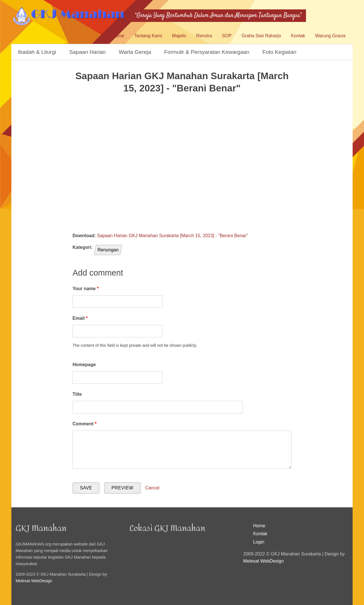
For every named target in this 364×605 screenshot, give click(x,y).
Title (77, 394)
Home (118, 36)
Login (259, 542)
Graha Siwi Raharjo (261, 36)
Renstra (204, 36)
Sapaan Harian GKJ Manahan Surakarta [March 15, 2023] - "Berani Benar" (172, 236)
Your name (86, 289)
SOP (227, 36)
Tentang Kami (148, 36)
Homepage (84, 365)
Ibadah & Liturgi (37, 52)
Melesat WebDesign (34, 581)
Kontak (298, 36)
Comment (84, 424)
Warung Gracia (330, 36)
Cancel (152, 488)
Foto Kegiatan (279, 52)
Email (80, 318)
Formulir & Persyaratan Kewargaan (207, 52)
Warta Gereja (135, 52)
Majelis (179, 36)
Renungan (108, 250)
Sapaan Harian (88, 52)
